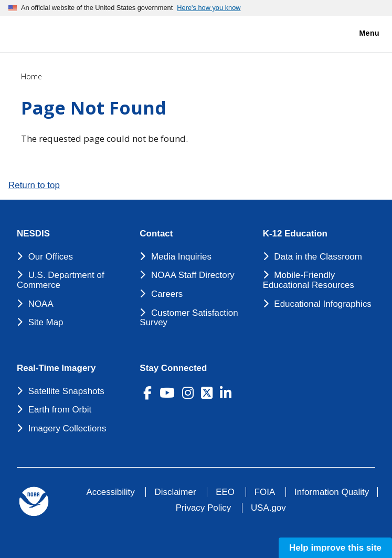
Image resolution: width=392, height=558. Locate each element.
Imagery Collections (67, 428)
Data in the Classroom (318, 257)
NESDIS (33, 234)
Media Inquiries (181, 257)
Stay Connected (173, 368)
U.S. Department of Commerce (61, 280)
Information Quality (332, 492)
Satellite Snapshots (66, 391)
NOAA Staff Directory (193, 275)
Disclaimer (175, 492)
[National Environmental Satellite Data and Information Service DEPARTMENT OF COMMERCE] (39, 32)
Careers (167, 294)
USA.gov (268, 508)
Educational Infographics (323, 304)
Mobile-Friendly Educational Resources (309, 280)
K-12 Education (295, 234)
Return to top (34, 185)
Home (31, 76)
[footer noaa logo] (34, 502)
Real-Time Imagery (56, 368)
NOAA (41, 304)
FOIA (265, 492)
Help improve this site (335, 548)
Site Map (46, 322)
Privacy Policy (203, 508)
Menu (358, 34)
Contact (156, 234)
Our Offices (51, 257)
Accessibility (111, 492)
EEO (225, 492)
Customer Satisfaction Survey (189, 318)
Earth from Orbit (60, 410)
